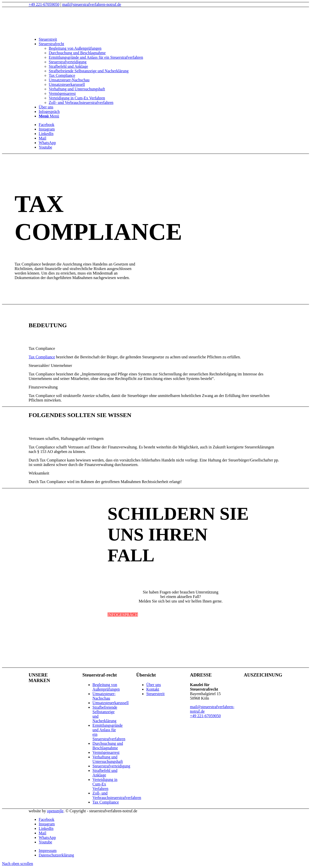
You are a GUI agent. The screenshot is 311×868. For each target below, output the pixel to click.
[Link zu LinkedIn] (46, 134)
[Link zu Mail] (42, 138)
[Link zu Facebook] (46, 125)
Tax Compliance (42, 357)
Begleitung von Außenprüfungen (106, 687)
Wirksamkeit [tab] (39, 473)
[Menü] (49, 116)
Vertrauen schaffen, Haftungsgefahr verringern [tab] (66, 439)
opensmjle (55, 811)
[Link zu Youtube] (45, 147)
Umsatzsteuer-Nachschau (104, 696)
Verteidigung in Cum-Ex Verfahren (105, 784)
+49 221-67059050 (44, 4)
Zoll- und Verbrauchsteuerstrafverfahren (117, 795)
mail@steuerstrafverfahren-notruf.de (92, 4)
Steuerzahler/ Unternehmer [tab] (50, 365)
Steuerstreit (155, 694)
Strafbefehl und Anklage (105, 773)
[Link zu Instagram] (47, 129)
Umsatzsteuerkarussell (111, 703)
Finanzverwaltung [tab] (43, 387)
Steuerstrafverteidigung (111, 766)
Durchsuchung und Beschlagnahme (108, 746)
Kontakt (153, 689)
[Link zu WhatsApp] (47, 143)
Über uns (153, 685)
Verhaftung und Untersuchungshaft (108, 759)
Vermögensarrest (106, 752)
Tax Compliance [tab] (42, 348)
